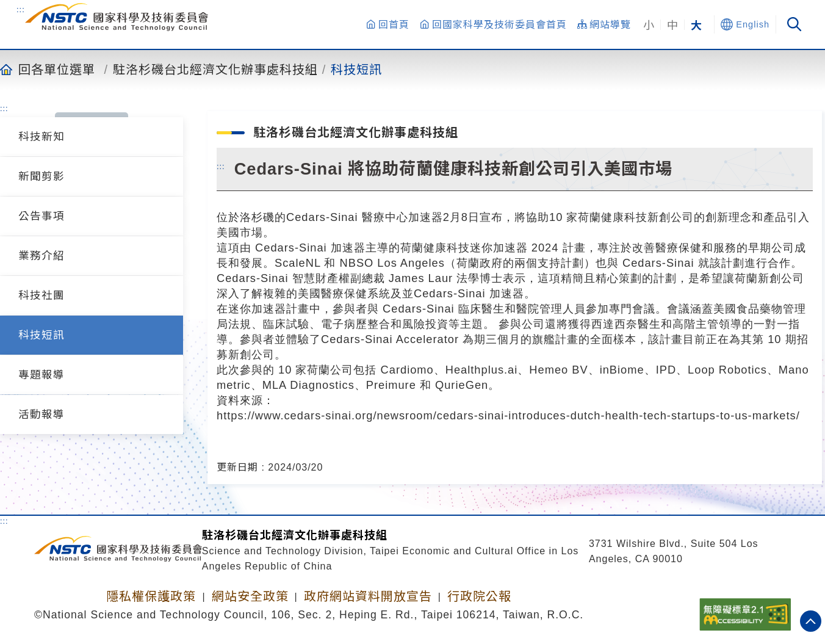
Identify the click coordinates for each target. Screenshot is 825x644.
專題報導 (41, 375)
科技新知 (41, 137)
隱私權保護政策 (151, 596)
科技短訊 (356, 69)
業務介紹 (41, 256)
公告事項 (41, 216)
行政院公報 (479, 596)
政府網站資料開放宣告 (368, 596)
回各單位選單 (57, 69)
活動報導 (41, 414)
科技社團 (41, 295)
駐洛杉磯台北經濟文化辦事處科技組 (215, 69)
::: (21, 9)
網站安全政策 (250, 596)
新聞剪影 (41, 176)
